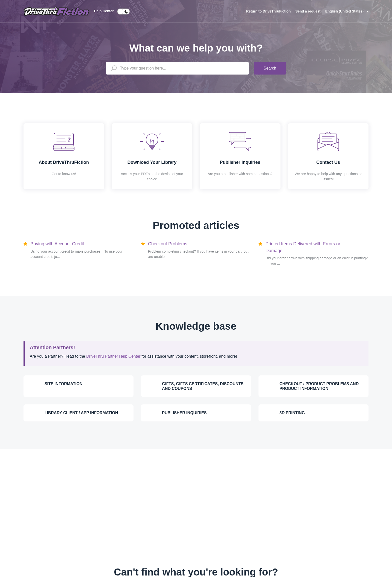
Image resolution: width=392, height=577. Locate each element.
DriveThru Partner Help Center (113, 356)
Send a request (308, 11)
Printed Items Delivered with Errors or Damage (303, 247)
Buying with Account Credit (57, 244)
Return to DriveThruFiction (269, 11)
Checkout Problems (168, 244)
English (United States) (345, 11)
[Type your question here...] (177, 68)
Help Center (104, 11)
